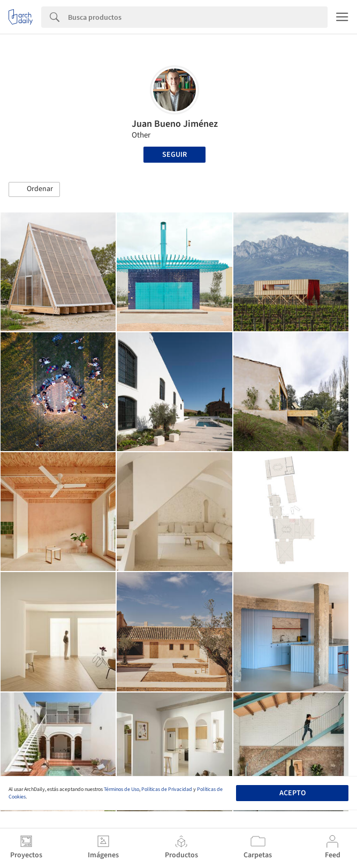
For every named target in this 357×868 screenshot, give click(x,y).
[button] (34, 189)
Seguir (174, 155)
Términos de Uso (121, 789)
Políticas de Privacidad (167, 789)
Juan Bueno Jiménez (175, 124)
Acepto (293, 793)
